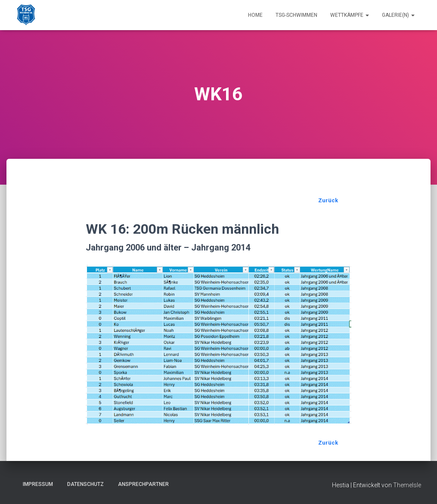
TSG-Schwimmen (296, 15)
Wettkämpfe (350, 15)
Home (255, 15)
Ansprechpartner (143, 484)
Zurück (328, 200)
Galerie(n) (398, 15)
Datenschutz (85, 484)
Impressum (38, 484)
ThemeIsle (407, 485)
